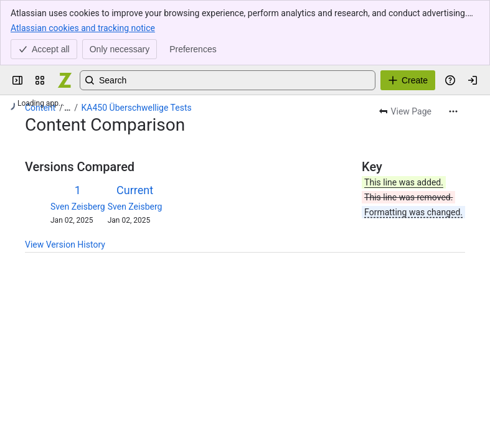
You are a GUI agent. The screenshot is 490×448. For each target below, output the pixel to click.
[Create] (408, 80)
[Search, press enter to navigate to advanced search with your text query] (228, 80)
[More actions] (453, 111)
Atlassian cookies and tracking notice (83, 27)
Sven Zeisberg (78, 207)
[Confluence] (65, 80)
